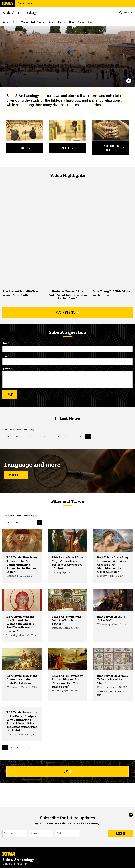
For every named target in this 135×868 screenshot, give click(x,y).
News (16, 22)
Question (6, 369)
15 (60, 437)
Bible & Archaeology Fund (111, 148)
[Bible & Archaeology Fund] (111, 130)
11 (31, 437)
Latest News (67, 419)
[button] (126, 13)
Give (90, 22)
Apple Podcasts (38, 22)
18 (81, 437)
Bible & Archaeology (20, 13)
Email (5, 356)
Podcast (67, 148)
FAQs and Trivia (68, 501)
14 (52, 437)
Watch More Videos (67, 312)
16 (67, 437)
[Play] (129, 81)
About (72, 22)
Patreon (62, 22)
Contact (81, 22)
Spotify (52, 22)
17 (74, 437)
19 (89, 437)
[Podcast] (67, 130)
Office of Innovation (25, 3)
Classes (6, 22)
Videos (25, 22)
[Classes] (24, 130)
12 (38, 437)
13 (45, 437)
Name (5, 343)
